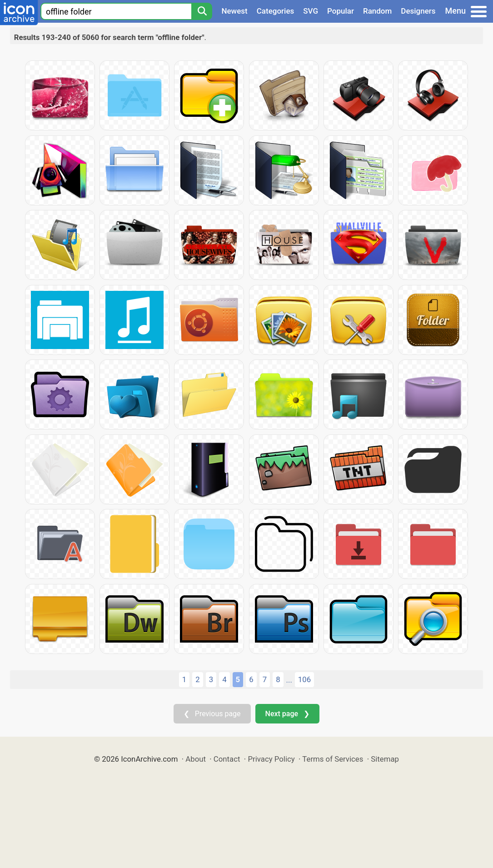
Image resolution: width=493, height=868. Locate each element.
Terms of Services (333, 759)
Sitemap (385, 759)
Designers (418, 11)
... (289, 680)
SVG (311, 11)
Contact (227, 759)
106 (304, 679)
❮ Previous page (212, 714)
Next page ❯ (287, 714)
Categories (276, 11)
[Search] (202, 11)
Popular (341, 11)
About (196, 759)
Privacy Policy (271, 759)
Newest (234, 11)
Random (377, 11)
